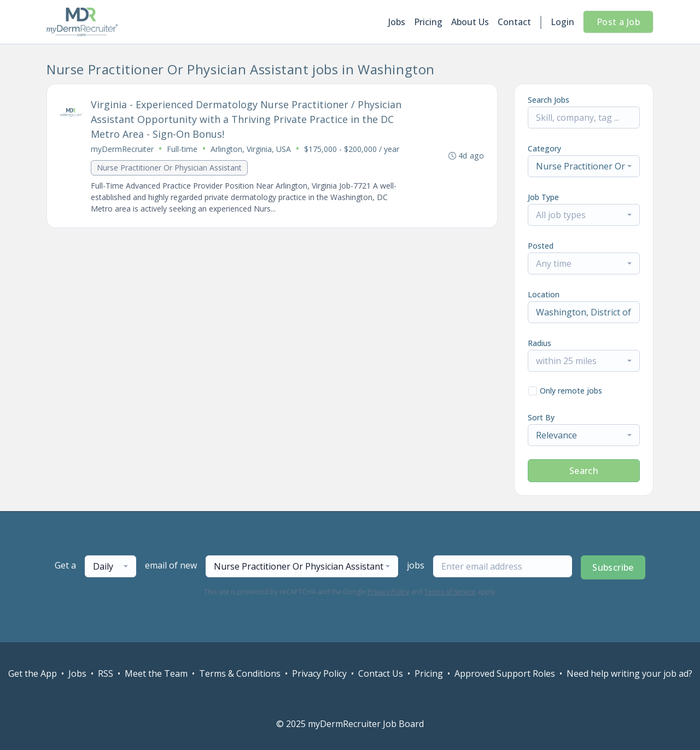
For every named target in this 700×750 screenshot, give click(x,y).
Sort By (541, 417)
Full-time (182, 149)
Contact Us (381, 673)
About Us (470, 22)
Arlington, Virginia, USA (251, 149)
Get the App (33, 673)
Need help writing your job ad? (629, 673)
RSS (106, 673)
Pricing (428, 22)
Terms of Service (450, 592)
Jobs (397, 22)
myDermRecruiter (122, 149)
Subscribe (613, 567)
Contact (514, 22)
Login (562, 22)
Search (584, 471)
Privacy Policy (388, 592)
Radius (539, 343)
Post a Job (618, 22)
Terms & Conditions (240, 673)
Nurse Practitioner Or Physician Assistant (169, 168)
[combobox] (584, 166)
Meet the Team (156, 673)
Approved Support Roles (505, 673)
